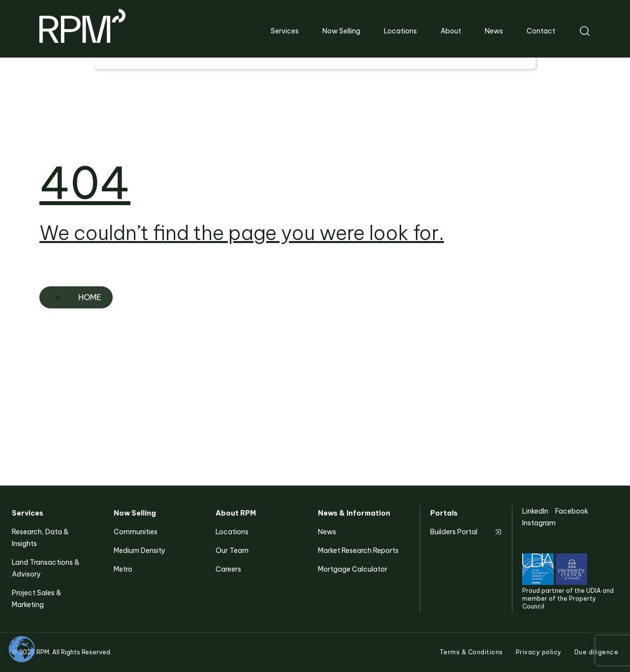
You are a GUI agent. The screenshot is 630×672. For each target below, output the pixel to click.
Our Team (232, 550)
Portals (444, 513)
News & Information (354, 513)
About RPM (236, 513)
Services (28, 513)
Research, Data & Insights (40, 538)
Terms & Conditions (471, 652)
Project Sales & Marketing (36, 599)
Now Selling (135, 513)
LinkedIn (535, 511)
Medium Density (140, 550)
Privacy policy (539, 652)
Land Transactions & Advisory (46, 568)
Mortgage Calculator (353, 569)
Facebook (572, 511)
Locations (232, 532)
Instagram (539, 523)
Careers (228, 569)
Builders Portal (454, 532)
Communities (136, 532)
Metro (123, 569)
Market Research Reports (358, 550)
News (327, 532)
